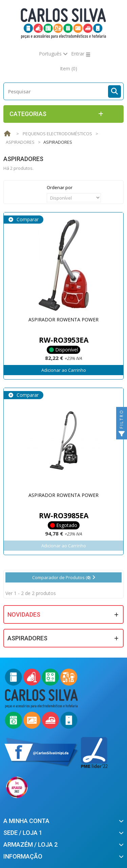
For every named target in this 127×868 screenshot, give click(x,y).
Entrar (78, 54)
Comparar (27, 219)
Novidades (24, 614)
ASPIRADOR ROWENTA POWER (63, 319)
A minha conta (26, 821)
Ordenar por (60, 187)
